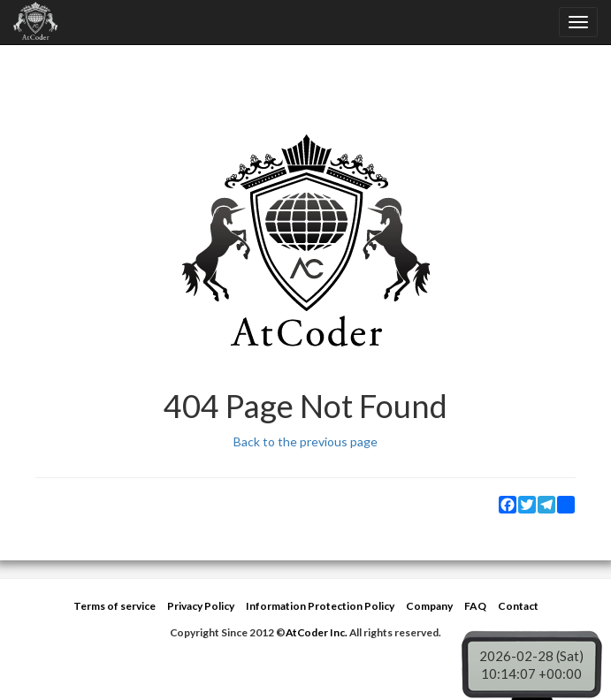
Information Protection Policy (320, 606)
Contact (518, 606)
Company (429, 606)
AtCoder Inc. (317, 632)
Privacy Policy (201, 606)
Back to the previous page (305, 441)
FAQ (475, 606)
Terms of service (115, 606)
